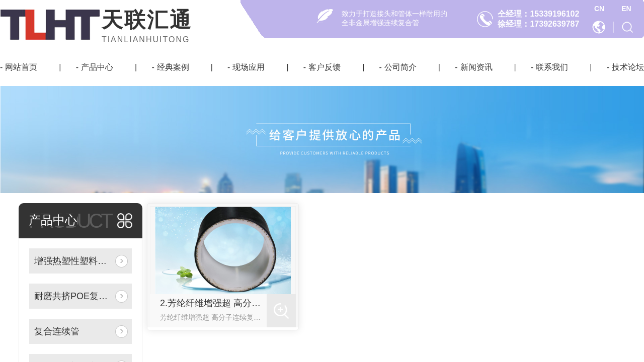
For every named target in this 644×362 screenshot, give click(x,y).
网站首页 (21, 67)
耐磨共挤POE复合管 (73, 296)
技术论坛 (628, 67)
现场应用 (249, 67)
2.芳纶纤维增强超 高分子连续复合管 (213, 303)
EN (626, 9)
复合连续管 (57, 331)
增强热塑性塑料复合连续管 (73, 261)
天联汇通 (147, 20)
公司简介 (400, 67)
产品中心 (97, 67)
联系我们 (552, 67)
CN (599, 9)
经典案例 (173, 67)
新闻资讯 (476, 67)
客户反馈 (325, 67)
